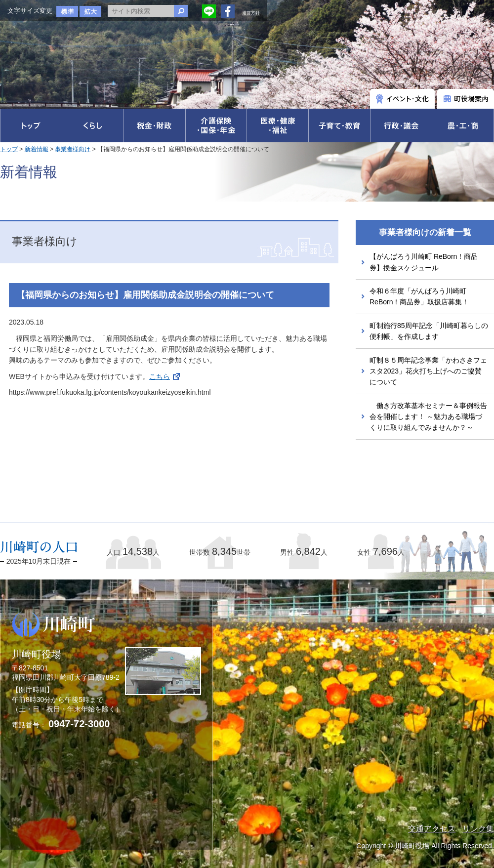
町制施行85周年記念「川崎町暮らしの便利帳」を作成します (429, 331)
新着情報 (37, 149)
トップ (9, 149)
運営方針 (251, 13)
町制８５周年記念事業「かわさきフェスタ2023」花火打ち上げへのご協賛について (428, 371)
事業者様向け (73, 149)
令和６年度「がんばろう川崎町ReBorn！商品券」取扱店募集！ (419, 296)
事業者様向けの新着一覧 (425, 232)
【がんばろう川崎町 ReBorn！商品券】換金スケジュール (424, 262)
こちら (160, 376)
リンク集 (478, 829)
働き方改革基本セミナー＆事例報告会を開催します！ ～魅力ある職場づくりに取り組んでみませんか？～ (428, 417)
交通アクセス (432, 829)
